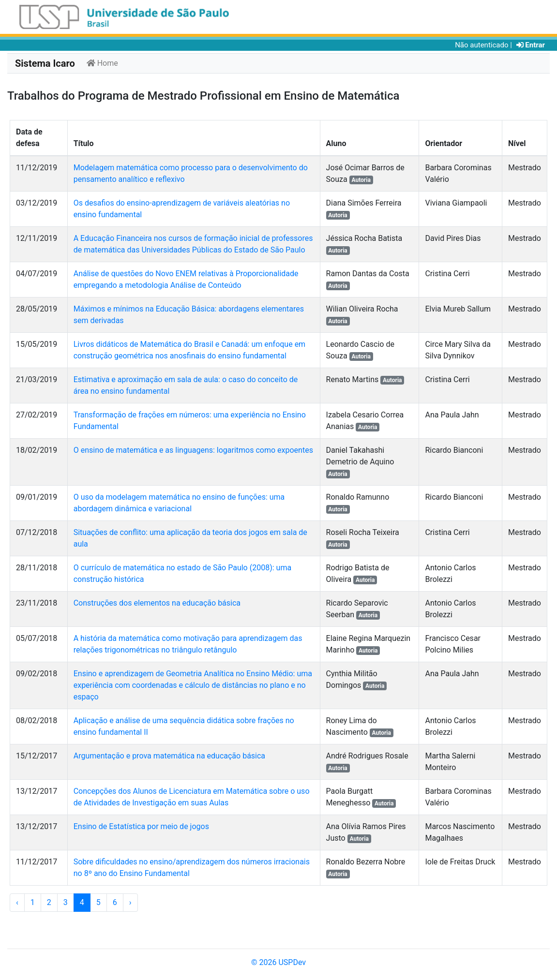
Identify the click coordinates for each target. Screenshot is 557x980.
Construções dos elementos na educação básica (157, 603)
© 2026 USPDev (278, 962)
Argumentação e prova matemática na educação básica (169, 756)
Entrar (531, 45)
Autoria (361, 180)
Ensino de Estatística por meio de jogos (141, 826)
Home (102, 63)
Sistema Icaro (45, 63)
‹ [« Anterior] (17, 902)
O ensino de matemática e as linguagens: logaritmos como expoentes (193, 450)
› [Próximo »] (130, 902)
